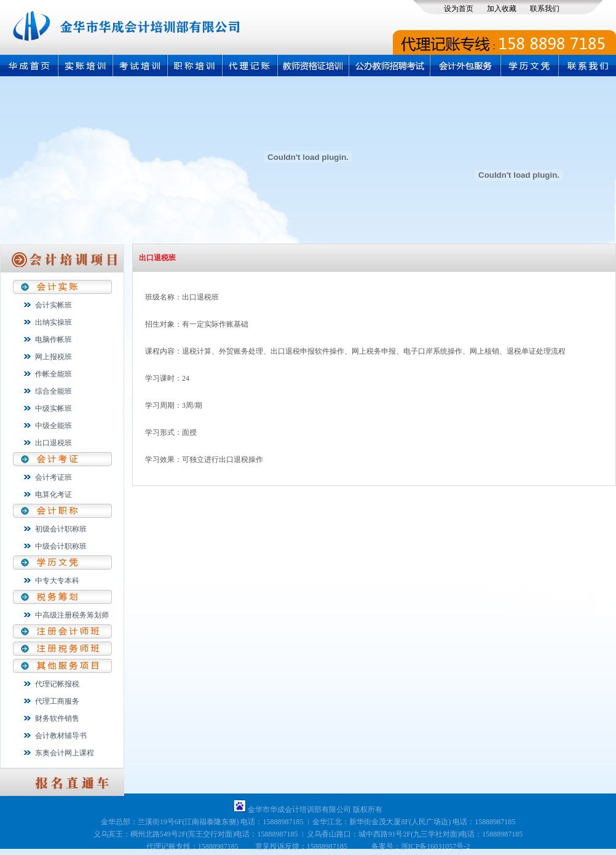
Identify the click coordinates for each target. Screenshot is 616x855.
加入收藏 (502, 9)
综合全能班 (53, 391)
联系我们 (545, 9)
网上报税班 (53, 357)
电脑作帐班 (53, 340)
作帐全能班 (53, 374)
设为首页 (459, 9)
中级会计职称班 (61, 546)
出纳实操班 (53, 322)
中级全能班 (53, 426)
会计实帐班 (53, 305)
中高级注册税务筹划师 (72, 615)
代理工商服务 (57, 701)
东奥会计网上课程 (65, 753)
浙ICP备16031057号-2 (436, 846)
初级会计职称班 (61, 529)
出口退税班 (53, 443)
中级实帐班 (53, 408)
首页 (29, 66)
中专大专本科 (57, 581)
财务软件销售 (57, 718)
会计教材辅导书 (61, 736)
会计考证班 (53, 477)
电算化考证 (53, 495)
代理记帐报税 (57, 684)
